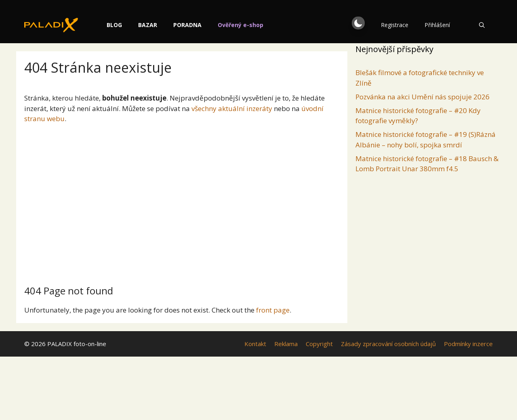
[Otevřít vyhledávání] (482, 25)
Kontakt (255, 344)
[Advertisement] (182, 201)
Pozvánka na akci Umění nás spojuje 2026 (422, 97)
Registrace (395, 25)
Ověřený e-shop (272, 25)
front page (273, 310)
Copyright (319, 344)
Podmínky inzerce (468, 344)
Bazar (179, 25)
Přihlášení (437, 25)
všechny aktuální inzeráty (232, 108)
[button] (358, 23)
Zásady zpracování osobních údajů (388, 344)
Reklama (286, 344)
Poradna (219, 25)
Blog (146, 25)
